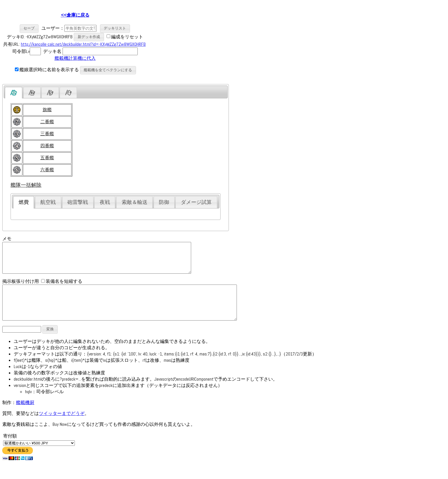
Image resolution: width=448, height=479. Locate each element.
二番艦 (47, 122)
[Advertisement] (196, 43)
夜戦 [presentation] (105, 202)
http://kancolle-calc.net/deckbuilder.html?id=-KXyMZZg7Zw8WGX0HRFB (83, 44)
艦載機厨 (25, 415)
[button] (29, 28)
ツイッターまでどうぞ (62, 426)
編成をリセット (127, 36)
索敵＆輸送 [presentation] (135, 202)
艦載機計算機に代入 (75, 58)
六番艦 (47, 170)
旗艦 (47, 110)
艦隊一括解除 (26, 185)
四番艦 (47, 146)
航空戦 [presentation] (48, 202)
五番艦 (47, 158)
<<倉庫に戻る (75, 15)
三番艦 (47, 134)
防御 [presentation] (164, 202)
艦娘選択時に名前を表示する (47, 70)
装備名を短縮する (62, 287)
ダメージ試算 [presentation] (196, 202)
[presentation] (14, 93)
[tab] (14, 93)
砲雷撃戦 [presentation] (78, 202)
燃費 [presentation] (24, 202)
